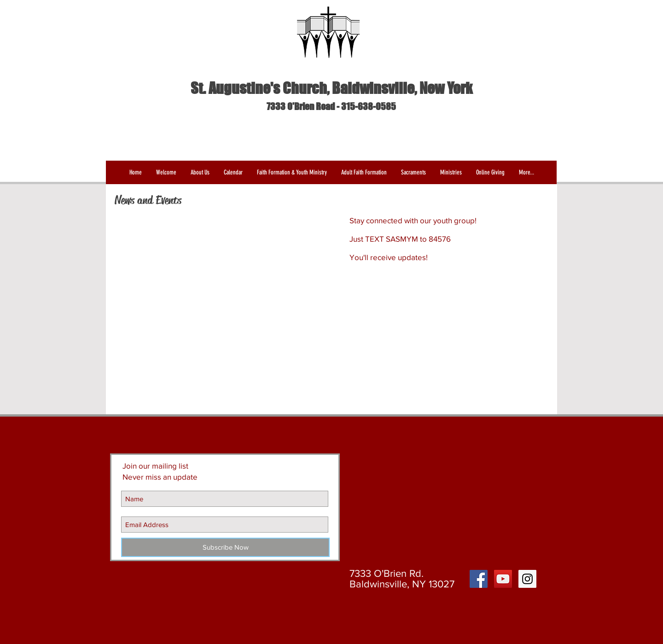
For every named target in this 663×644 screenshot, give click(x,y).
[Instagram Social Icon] (527, 579)
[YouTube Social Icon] (503, 579)
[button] (200, 172)
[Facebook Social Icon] (479, 579)
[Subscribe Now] (225, 547)
